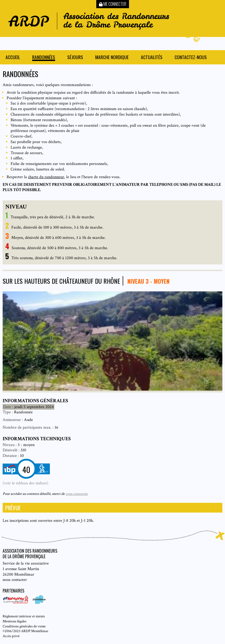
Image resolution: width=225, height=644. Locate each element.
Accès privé (11, 636)
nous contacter (15, 580)
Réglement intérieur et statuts (24, 616)
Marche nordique (112, 58)
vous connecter (77, 494)
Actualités (152, 58)
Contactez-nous (191, 58)
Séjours (75, 58)
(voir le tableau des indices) (25, 483)
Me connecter (113, 4)
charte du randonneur (46, 177)
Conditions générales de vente (24, 626)
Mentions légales (15, 621)
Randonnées (44, 58)
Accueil (13, 58)
